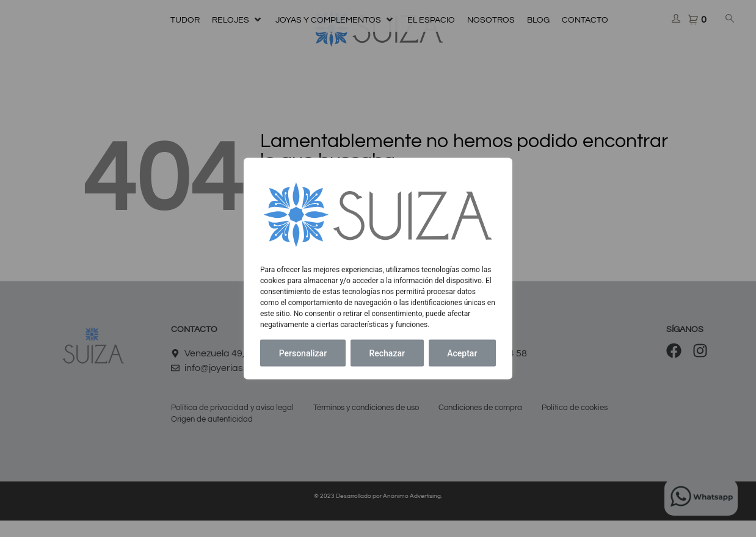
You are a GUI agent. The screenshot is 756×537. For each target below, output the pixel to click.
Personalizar (303, 353)
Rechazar (387, 353)
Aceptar (462, 353)
